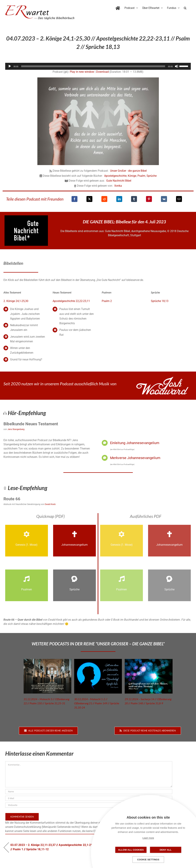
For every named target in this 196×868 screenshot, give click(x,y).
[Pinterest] (149, 199)
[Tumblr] (134, 199)
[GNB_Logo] (26, 217)
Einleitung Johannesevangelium (135, 443)
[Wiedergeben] (10, 66)
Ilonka (118, 186)
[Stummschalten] (177, 66)
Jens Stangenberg (16, 429)
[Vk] (164, 199)
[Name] (89, 792)
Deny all (166, 850)
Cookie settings (148, 860)
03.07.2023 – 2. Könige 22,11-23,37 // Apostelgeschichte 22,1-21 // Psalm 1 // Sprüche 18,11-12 (51, 847)
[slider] (93, 66)
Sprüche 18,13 (160, 301)
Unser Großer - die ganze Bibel (128, 171)
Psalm (141, 176)
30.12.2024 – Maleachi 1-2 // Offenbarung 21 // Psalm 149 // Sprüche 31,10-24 (97, 703)
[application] (98, 66)
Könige (132, 176)
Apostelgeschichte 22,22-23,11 (71, 301)
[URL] (89, 805)
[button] (185, 7)
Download (102, 72)
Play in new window (82, 72)
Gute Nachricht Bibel (119, 181)
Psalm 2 (107, 301)
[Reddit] (104, 199)
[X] (89, 199)
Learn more (148, 838)
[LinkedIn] (119, 199)
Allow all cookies (131, 850)
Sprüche (152, 176)
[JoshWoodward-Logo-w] (162, 378)
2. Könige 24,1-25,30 (16, 301)
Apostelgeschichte (115, 176)
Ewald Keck (50, 504)
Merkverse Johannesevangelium (135, 458)
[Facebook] (74, 199)
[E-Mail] (179, 199)
